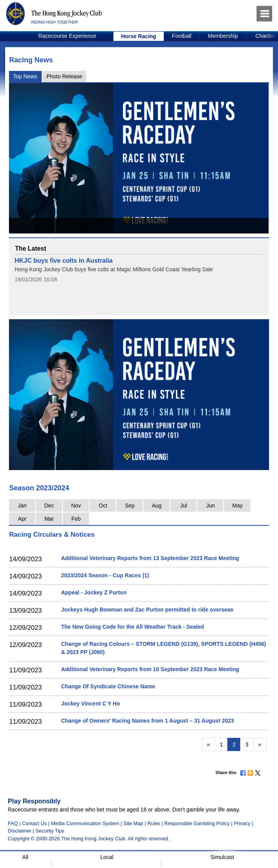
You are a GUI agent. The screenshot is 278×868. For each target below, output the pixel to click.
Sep (130, 506)
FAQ (13, 823)
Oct (103, 506)
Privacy (242, 823)
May (237, 506)
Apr (22, 519)
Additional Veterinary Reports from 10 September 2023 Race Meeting (150, 669)
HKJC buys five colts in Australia (64, 260)
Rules (155, 823)
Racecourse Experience (67, 36)
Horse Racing (138, 36)
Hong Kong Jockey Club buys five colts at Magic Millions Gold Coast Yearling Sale (114, 269)
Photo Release (64, 76)
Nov (76, 506)
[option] (67, 36)
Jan (22, 506)
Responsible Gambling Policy (197, 823)
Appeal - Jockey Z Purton (94, 592)
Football (182, 36)
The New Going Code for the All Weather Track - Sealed (133, 627)
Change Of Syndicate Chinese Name (108, 686)
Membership (223, 36)
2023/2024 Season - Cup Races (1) (105, 575)
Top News (25, 76)
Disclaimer (19, 831)
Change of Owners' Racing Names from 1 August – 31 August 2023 (148, 721)
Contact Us (34, 823)
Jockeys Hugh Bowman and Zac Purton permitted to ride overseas (147, 610)
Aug (157, 506)
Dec (49, 506)
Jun (211, 506)
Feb (76, 519)
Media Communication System (85, 823)
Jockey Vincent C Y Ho (91, 704)
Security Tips (50, 831)
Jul (184, 506)
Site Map (133, 823)
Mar (49, 519)
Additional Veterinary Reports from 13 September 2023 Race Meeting (150, 558)
